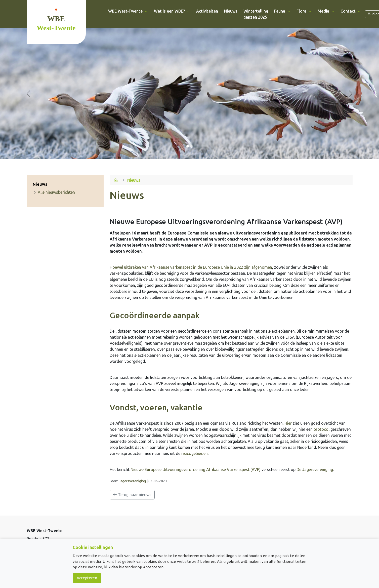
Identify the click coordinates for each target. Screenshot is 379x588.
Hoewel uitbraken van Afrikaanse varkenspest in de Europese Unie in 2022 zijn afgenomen (191, 267)
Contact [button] (351, 11)
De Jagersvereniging (315, 469)
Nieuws (231, 11)
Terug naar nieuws (132, 495)
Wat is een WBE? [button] (172, 11)
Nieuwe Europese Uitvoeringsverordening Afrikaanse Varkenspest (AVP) (196, 469)
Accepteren (87, 578)
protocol (322, 429)
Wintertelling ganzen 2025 (256, 14)
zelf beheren (204, 561)
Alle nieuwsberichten (54, 192)
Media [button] (326, 11)
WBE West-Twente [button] (128, 11)
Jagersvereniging (132, 481)
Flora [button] (304, 11)
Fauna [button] (282, 11)
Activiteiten (207, 11)
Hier (288, 423)
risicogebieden (195, 453)
